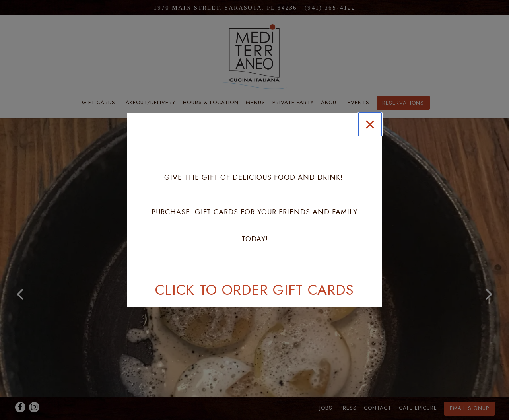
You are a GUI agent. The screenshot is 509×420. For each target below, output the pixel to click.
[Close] (370, 124)
